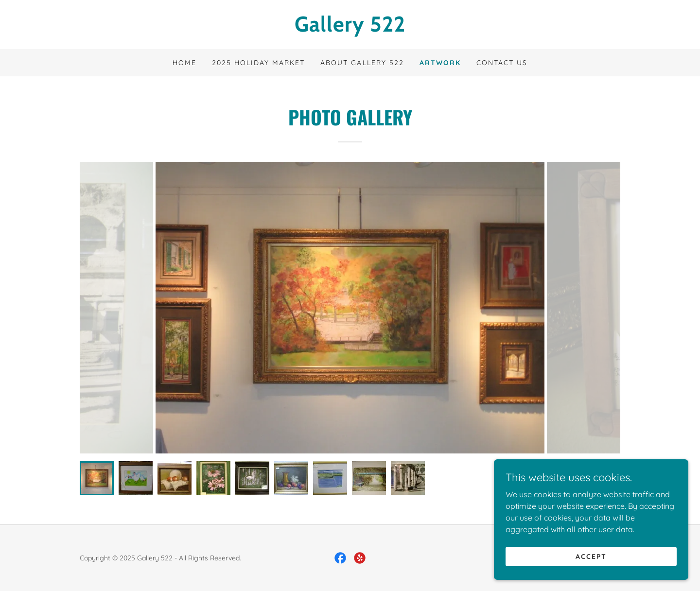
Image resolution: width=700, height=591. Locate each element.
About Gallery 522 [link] (362, 63)
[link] (350, 29)
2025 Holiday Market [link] (258, 63)
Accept (591, 556)
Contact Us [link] (502, 63)
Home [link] (184, 63)
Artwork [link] (440, 63)
